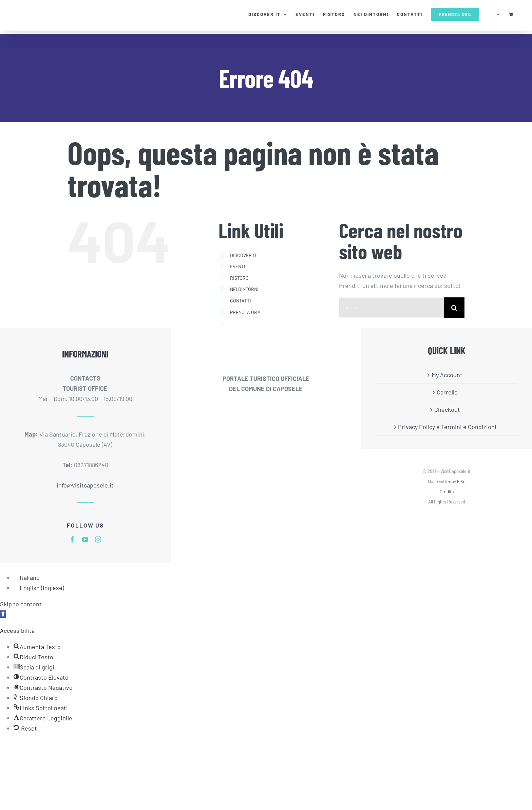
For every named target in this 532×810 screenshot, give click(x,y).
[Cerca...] (392, 308)
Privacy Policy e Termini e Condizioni (447, 427)
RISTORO (239, 278)
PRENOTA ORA (245, 312)
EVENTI (238, 266)
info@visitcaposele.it (85, 485)
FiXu (461, 481)
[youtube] (85, 539)
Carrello (447, 392)
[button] (3, 614)
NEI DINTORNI (244, 289)
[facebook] (72, 539)
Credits (447, 492)
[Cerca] (454, 308)
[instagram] (98, 539)
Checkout (447, 409)
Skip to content (21, 604)
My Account (447, 375)
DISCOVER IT (243, 255)
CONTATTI (241, 301)
